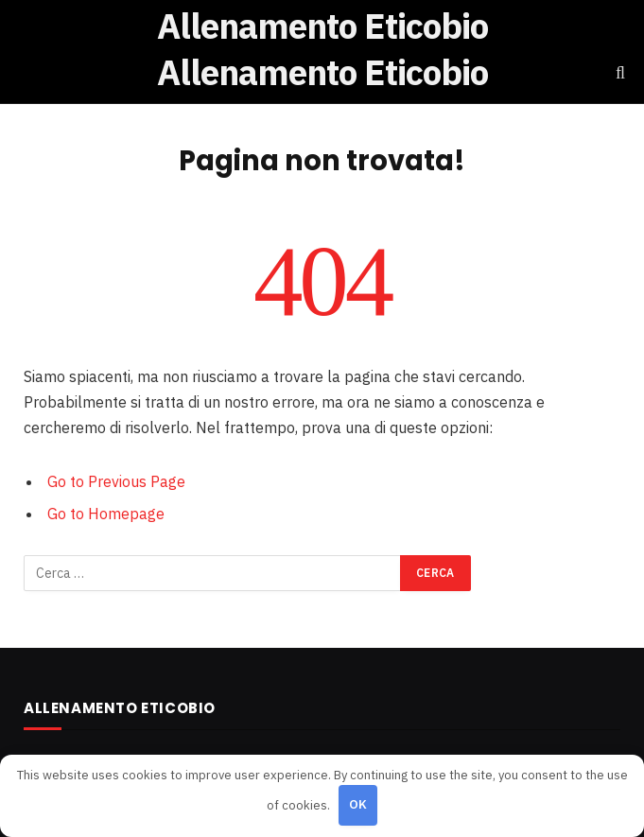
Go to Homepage (106, 514)
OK (358, 804)
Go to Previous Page (116, 481)
